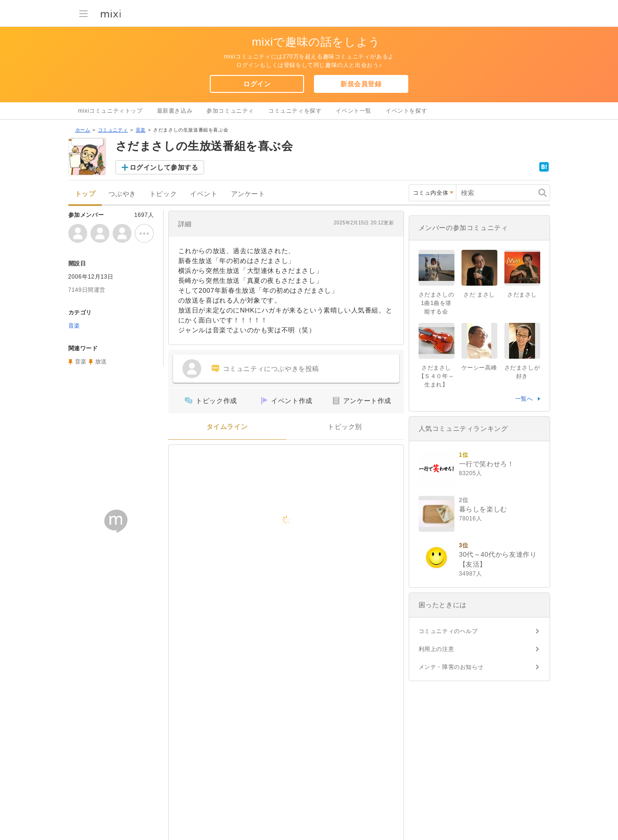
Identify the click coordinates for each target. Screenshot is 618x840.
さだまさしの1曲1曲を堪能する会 (437, 303)
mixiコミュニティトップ (111, 111)
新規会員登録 (361, 84)
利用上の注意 (437, 649)
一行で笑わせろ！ (487, 464)
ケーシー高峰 (479, 368)
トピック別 (345, 427)
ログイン (257, 84)
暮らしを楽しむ (483, 509)
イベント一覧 (354, 111)
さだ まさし (479, 295)
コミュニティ (113, 130)
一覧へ (524, 399)
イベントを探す (406, 111)
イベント (204, 194)
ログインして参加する (164, 167)
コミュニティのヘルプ (448, 631)
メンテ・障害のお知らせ (451, 667)
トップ (85, 194)
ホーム (83, 130)
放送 (101, 362)
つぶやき (122, 194)
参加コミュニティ (230, 111)
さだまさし (522, 295)
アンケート (248, 194)
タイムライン (227, 427)
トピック (163, 194)
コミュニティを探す (295, 111)
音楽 (141, 130)
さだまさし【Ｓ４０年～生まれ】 (437, 376)
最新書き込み (175, 111)
